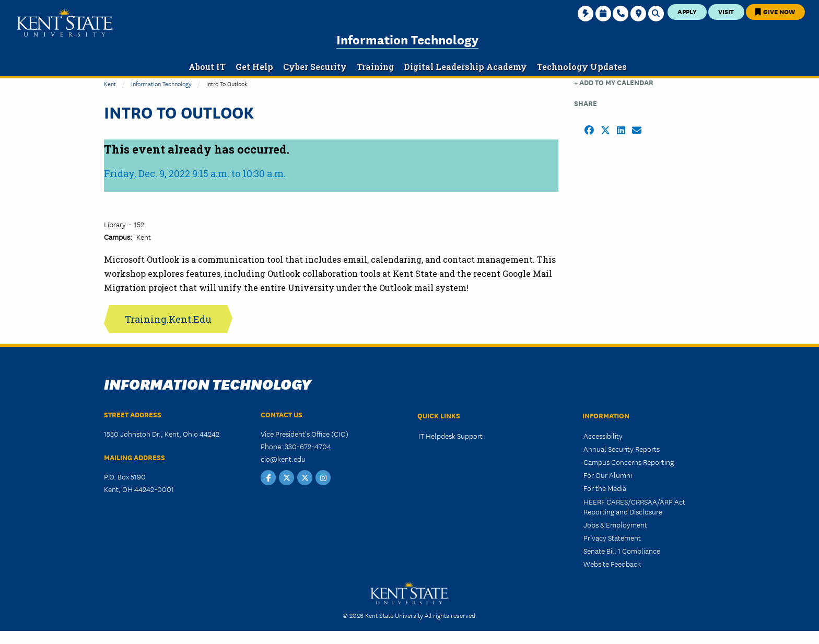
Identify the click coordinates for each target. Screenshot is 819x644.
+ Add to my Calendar (614, 82)
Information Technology (407, 39)
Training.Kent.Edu (168, 319)
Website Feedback (612, 564)
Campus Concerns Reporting (629, 462)
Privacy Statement (612, 537)
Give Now (775, 11)
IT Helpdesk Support (451, 436)
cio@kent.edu (283, 459)
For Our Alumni (608, 475)
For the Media (605, 488)
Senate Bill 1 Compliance (622, 551)
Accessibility (603, 436)
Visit (726, 11)
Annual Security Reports (622, 449)
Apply (687, 11)
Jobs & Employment (615, 524)
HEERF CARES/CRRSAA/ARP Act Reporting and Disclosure (634, 506)
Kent (110, 83)
